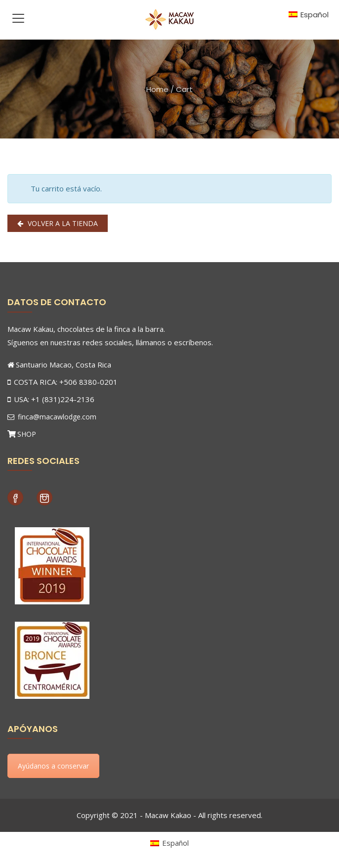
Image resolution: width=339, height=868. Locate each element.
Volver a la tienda (62, 223)
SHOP (27, 434)
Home (157, 89)
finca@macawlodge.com (52, 417)
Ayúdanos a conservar (53, 766)
